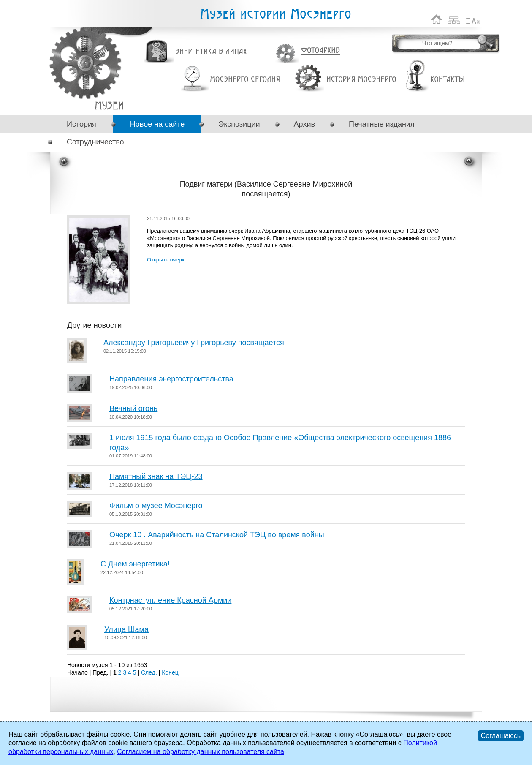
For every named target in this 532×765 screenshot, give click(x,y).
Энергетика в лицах (211, 52)
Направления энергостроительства (171, 379)
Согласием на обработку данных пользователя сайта (201, 752)
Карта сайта (454, 19)
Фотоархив (320, 51)
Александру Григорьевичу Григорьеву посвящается (194, 343)
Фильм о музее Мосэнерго (156, 506)
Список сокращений (473, 19)
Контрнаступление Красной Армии (170, 600)
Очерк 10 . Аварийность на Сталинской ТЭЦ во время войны (217, 535)
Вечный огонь (133, 408)
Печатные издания (382, 124)
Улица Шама (126, 629)
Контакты (448, 80)
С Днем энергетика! (135, 564)
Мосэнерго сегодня (245, 80)
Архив (304, 124)
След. (149, 672)
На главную (437, 19)
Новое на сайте (157, 124)
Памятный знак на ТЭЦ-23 (156, 476)
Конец (170, 672)
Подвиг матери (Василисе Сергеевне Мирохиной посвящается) (109, 105)
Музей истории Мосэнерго (275, 14)
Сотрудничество (95, 142)
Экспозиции (239, 124)
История (81, 124)
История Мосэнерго (362, 80)
